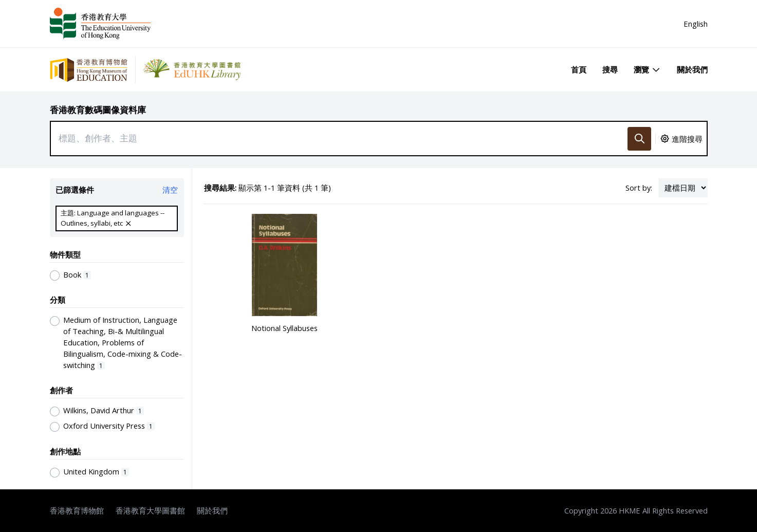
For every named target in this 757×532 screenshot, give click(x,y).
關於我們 (692, 69)
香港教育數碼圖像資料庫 (98, 110)
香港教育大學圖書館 (150, 510)
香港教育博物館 (77, 510)
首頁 (579, 69)
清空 (170, 190)
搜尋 (610, 69)
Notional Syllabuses (284, 328)
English (696, 24)
